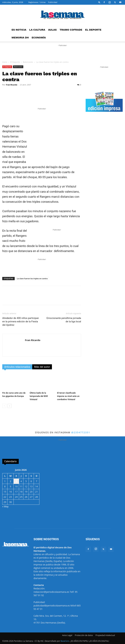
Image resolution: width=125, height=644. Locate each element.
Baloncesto (28, 62)
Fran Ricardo (12, 85)
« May (5, 506)
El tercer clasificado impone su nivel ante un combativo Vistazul (68, 396)
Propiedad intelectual (105, 635)
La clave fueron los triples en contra (32, 278)
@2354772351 (81, 432)
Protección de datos (84, 635)
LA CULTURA (37, 30)
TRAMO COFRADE (71, 30)
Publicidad (53, 2)
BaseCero (65, 641)
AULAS (52, 30)
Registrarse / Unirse (37, 2)
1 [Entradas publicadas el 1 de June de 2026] (5, 481)
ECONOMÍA (39, 38)
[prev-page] (4, 406)
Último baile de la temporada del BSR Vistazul (39, 396)
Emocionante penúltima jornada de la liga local (64, 320)
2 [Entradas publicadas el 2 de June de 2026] (11, 481)
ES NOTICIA (19, 30)
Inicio (5, 62)
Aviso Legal (67, 635)
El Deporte (15, 62)
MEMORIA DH (20, 38)
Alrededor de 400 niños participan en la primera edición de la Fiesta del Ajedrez (21, 322)
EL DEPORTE (93, 30)
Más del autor (42, 367)
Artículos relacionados (17, 367)
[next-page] (10, 406)
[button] (99, 2)
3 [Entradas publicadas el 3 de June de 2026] (16, 481)
